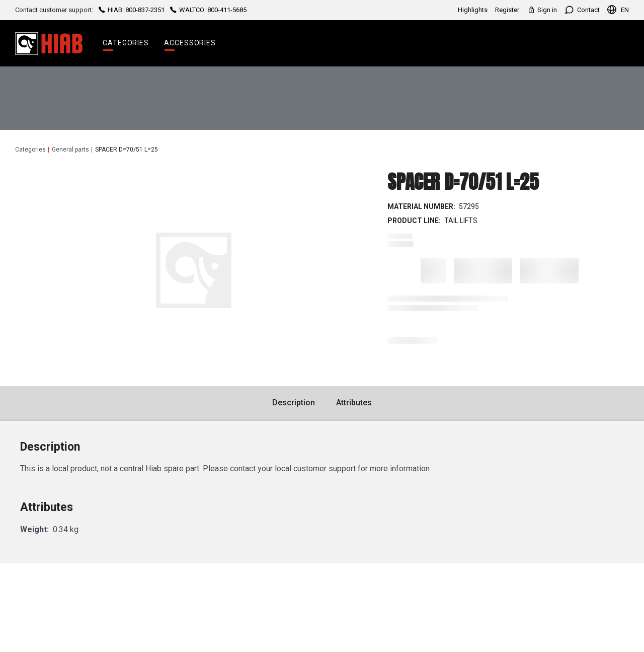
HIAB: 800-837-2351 (132, 10)
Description (294, 403)
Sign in (542, 10)
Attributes (354, 403)
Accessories (190, 43)
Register (507, 10)
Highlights (473, 10)
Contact (582, 10)
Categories (126, 43)
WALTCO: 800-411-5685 (208, 10)
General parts (70, 150)
